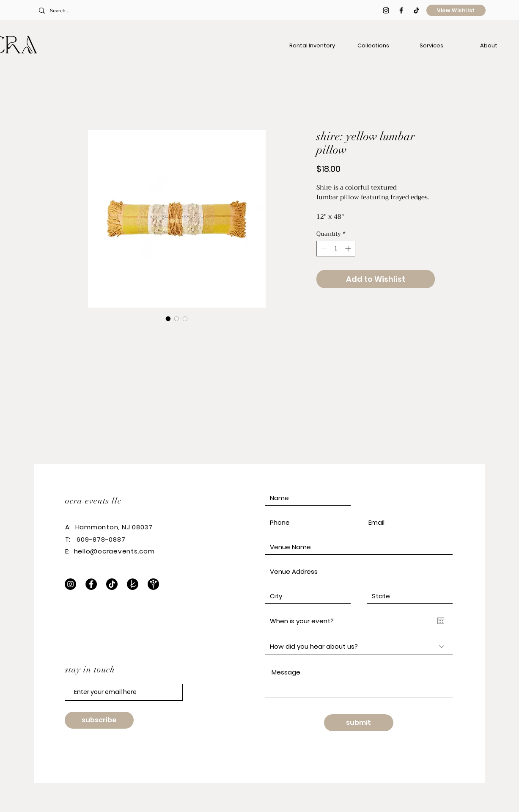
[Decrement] (323, 249)
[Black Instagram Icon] (386, 10)
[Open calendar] (441, 621)
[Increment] (349, 249)
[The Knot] (133, 584)
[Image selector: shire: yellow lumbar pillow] (168, 319)
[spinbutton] (336, 249)
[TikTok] (416, 10)
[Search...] (94, 11)
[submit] (359, 723)
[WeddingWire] (153, 584)
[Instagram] (70, 584)
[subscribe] (99, 720)
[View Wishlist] (456, 10)
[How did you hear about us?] (359, 647)
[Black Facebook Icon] (401, 10)
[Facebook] (91, 584)
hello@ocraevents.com (114, 551)
